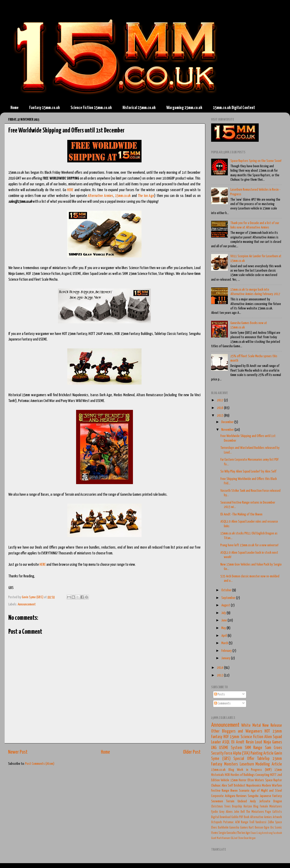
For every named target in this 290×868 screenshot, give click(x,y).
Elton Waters (256, 780)
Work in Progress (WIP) (254, 770)
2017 (221, 400)
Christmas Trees (221, 807)
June (224, 620)
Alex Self (227, 786)
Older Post (192, 752)
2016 (221, 408)
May (224, 628)
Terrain (230, 801)
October (227, 590)
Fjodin (214, 812)
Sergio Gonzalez (228, 833)
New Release (272, 726)
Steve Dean (243, 838)
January (226, 658)
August (226, 605)
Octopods (217, 822)
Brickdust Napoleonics (248, 786)
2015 (221, 416)
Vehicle (225, 780)
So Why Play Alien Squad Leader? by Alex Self (248, 471)
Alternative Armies (100, 196)
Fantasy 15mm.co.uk (45, 108)
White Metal (251, 726)
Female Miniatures (271, 807)
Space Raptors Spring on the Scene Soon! (256, 161)
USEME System (230, 748)
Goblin (235, 817)
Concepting (262, 775)
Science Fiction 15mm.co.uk (91, 108)
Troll (252, 822)
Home (14, 108)
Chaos (253, 833)
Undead (242, 801)
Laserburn (247, 764)
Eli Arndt (238, 742)
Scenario (244, 791)
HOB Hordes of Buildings (240, 775)
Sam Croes (273, 748)
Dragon (278, 801)
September (229, 598)
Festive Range (220, 791)
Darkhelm (223, 828)
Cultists (277, 812)
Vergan (252, 838)
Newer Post (18, 752)
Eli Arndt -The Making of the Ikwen (241, 514)
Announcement (27, 604)
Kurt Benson (256, 828)
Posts (219, 694)
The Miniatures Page (259, 812)
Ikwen (234, 791)
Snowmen (217, 801)
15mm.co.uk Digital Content (234, 108)
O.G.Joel (234, 838)
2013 (221, 675)
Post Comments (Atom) (40, 764)
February (227, 651)
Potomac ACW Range (236, 822)
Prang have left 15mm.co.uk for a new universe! (249, 545)
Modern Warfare (272, 786)
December (228, 422)
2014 (221, 668)
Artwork (277, 817)
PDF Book (244, 817)
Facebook (277, 833)
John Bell (239, 812)
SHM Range (253, 748)
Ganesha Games (239, 828)
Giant (214, 838)
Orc (272, 828)
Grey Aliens (226, 812)
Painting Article (262, 753)
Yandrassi (261, 822)
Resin (250, 742)
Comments (222, 703)
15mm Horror (238, 780)
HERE (70, 190)
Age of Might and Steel (266, 791)
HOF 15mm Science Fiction (243, 737)
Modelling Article (269, 764)
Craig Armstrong (264, 833)
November (228, 430)
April (224, 636)
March (225, 643)
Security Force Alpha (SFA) (230, 753)
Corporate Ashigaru (223, 796)
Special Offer (244, 759)
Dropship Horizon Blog (245, 807)
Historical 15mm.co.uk (139, 108)
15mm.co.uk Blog (223, 770)
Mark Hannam (223, 838)
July (224, 613)
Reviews (242, 796)
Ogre (267, 828)
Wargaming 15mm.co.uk (184, 108)
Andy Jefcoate (260, 801)
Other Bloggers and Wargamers (237, 731)
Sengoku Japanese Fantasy (265, 796)
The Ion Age (146, 196)
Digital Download (221, 817)
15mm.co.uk (123, 196)
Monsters (231, 764)
